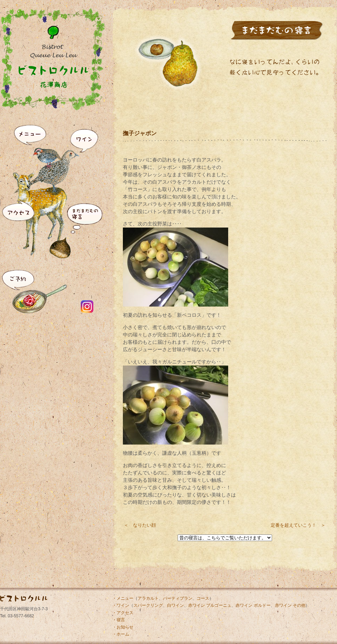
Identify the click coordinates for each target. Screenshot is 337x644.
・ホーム (121, 634)
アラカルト (148, 598)
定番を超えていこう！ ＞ (298, 525)
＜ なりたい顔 (140, 525)
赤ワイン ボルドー (253, 605)
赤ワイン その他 (290, 605)
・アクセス (123, 613)
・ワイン (121, 605)
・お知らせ (123, 627)
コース (203, 598)
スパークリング (148, 605)
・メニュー (123, 598)
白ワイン (176, 605)
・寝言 (119, 620)
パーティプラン (178, 598)
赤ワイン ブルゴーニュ (210, 605)
